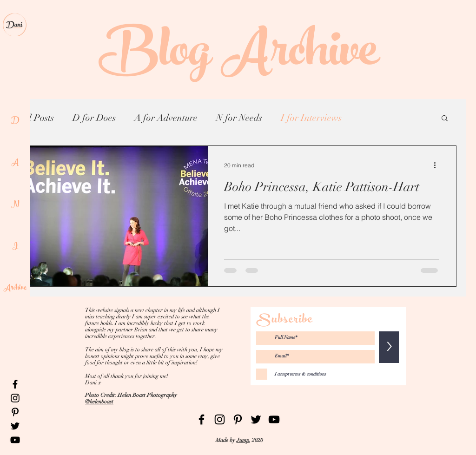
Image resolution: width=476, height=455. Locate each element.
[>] (389, 347)
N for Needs (239, 118)
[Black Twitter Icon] (15, 426)
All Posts (37, 118)
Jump (243, 440)
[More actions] (438, 165)
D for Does (94, 118)
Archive (15, 288)
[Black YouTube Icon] (15, 440)
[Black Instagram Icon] (15, 398)
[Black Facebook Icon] (15, 384)
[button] (445, 119)
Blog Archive (238, 56)
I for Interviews (311, 118)
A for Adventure (166, 118)
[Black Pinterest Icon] (15, 412)
